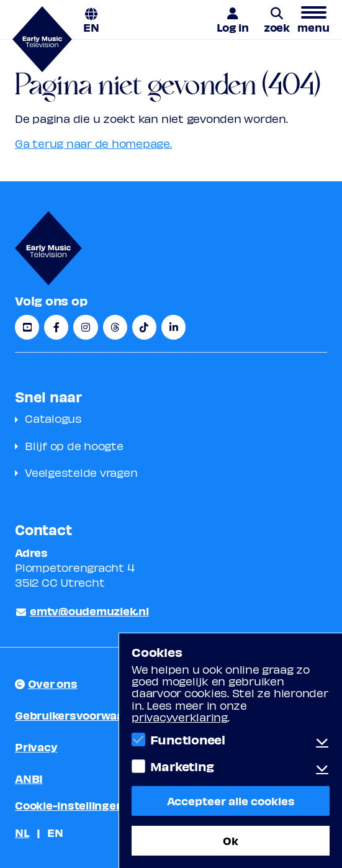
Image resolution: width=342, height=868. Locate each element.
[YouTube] (27, 327)
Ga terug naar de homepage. (93, 143)
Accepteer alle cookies (231, 801)
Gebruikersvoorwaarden (82, 715)
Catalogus (53, 418)
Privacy (36, 747)
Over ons (53, 683)
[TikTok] (144, 327)
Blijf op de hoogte (74, 445)
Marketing (182, 766)
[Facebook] (56, 327)
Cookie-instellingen (69, 805)
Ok (231, 840)
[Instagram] (85, 327)
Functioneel (188, 739)
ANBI (29, 778)
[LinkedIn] (173, 327)
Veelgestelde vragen (81, 472)
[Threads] (115, 327)
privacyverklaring (180, 717)
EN (91, 26)
